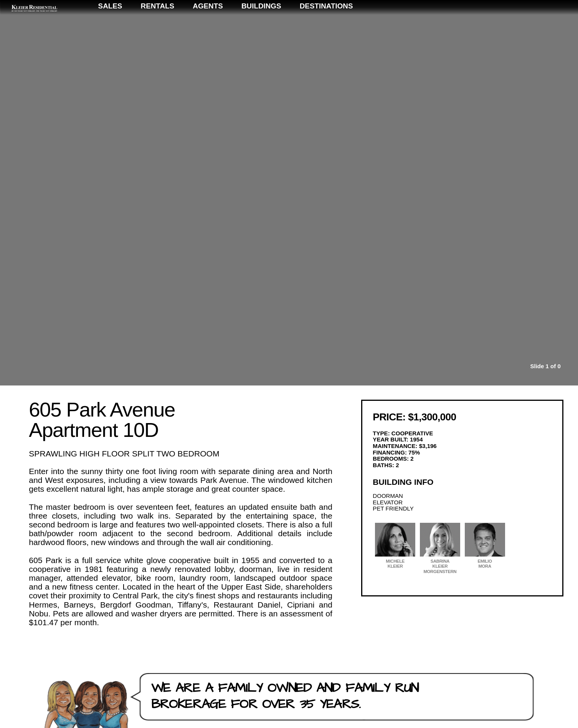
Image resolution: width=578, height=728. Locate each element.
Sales (283, 27)
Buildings (435, 27)
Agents (381, 27)
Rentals (331, 27)
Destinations (500, 27)
